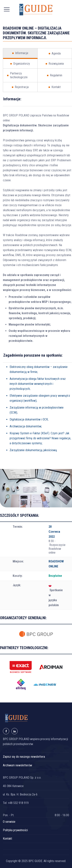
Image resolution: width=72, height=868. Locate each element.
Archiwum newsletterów (17, 765)
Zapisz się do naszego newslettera (24, 757)
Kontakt (7, 839)
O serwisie (9, 822)
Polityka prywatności (15, 830)
